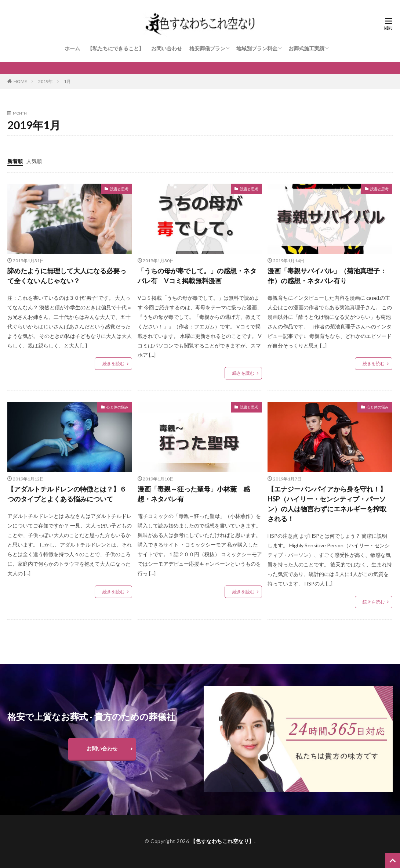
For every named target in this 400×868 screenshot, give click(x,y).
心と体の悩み (117, 407)
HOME (20, 81)
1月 (67, 81)
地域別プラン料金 (257, 48)
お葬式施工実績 (306, 48)
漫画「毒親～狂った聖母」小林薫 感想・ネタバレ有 (194, 494)
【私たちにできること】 (116, 48)
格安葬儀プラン (207, 48)
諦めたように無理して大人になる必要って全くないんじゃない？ (67, 276)
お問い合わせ (167, 48)
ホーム (72, 48)
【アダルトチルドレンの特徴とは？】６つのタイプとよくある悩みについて (67, 494)
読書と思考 (119, 189)
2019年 (46, 81)
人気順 (34, 161)
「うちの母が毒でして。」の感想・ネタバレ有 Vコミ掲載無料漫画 (197, 276)
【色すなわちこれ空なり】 (222, 841)
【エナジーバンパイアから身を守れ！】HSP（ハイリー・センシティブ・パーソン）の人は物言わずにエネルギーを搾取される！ (327, 504)
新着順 (15, 161)
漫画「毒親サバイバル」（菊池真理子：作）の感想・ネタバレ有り (327, 276)
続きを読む (113, 363)
